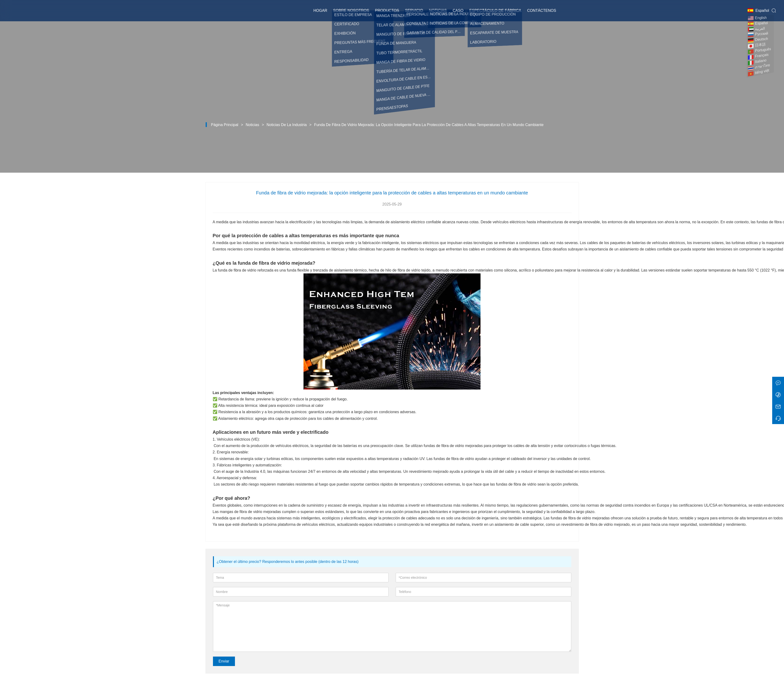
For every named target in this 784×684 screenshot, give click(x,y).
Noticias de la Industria (287, 125)
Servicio (414, 11)
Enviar (224, 661)
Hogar (320, 11)
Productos (387, 11)
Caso (458, 11)
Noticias (438, 11)
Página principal (225, 125)
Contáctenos (542, 11)
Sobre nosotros (351, 11)
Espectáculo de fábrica (495, 11)
